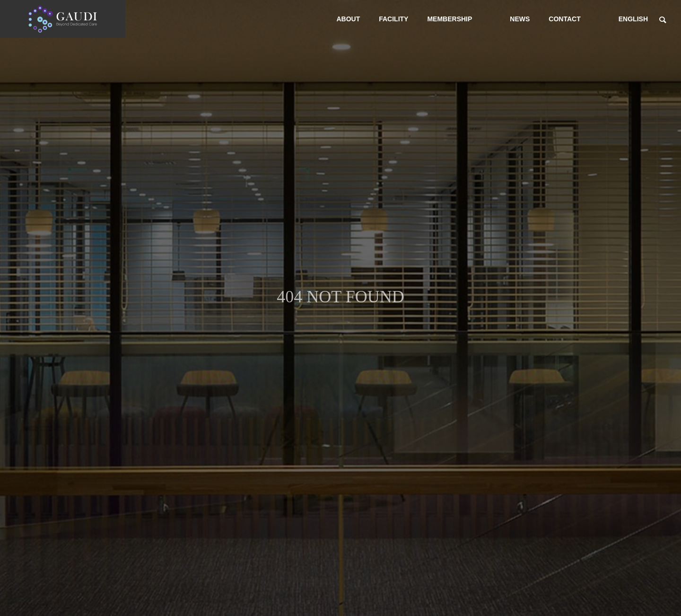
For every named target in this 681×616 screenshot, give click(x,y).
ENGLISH (633, 19)
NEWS (520, 19)
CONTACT (564, 19)
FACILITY (393, 19)
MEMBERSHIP (450, 19)
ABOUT (348, 19)
